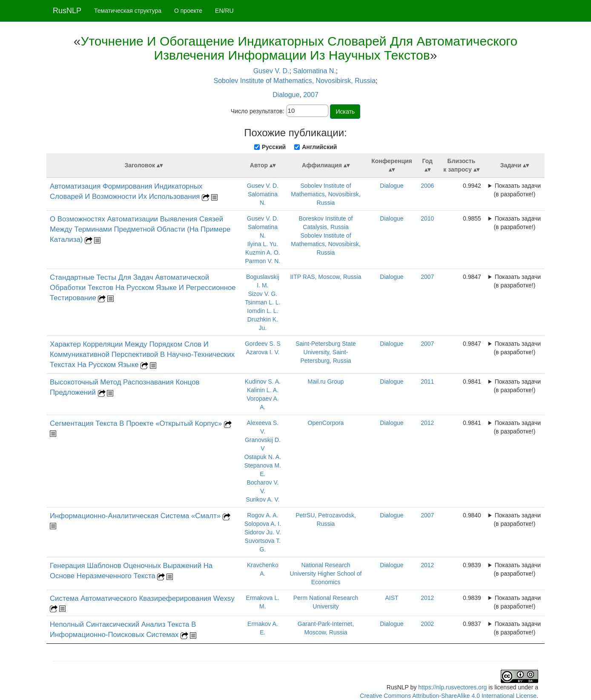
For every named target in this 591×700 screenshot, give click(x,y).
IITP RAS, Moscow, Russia (326, 277)
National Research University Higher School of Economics (326, 574)
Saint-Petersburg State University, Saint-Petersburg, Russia (326, 352)
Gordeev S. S (263, 344)
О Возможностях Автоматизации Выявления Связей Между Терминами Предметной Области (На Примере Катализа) (140, 229)
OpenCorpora (326, 423)
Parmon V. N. (263, 261)
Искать (345, 112)
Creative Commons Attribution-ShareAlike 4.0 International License (448, 696)
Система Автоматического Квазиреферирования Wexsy (142, 598)
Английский (319, 147)
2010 (427, 218)
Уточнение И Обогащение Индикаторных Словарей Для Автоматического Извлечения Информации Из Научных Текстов (299, 48)
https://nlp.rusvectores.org (452, 687)
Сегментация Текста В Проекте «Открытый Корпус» (137, 423)
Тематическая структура (128, 11)
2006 (427, 186)
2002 (427, 624)
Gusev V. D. (271, 71)
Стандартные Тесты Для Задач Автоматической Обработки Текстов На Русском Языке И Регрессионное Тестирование (143, 288)
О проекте (188, 11)
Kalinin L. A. (263, 390)
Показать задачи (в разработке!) (517, 190)
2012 (427, 423)
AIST (392, 598)
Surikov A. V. (263, 499)
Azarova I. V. (263, 352)
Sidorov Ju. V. (263, 532)
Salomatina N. (314, 71)
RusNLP (67, 11)
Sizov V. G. (263, 294)
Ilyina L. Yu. (263, 244)
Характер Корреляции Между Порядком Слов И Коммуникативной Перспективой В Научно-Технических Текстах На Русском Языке (142, 354)
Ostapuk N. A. (263, 457)
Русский (274, 147)
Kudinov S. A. (263, 382)
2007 (311, 95)
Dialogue (286, 95)
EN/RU (224, 11)
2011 (427, 382)
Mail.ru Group (326, 382)
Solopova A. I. (263, 524)
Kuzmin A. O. (263, 252)
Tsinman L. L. (263, 302)
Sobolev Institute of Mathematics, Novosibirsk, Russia (294, 81)
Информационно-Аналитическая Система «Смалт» (136, 516)
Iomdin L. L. (263, 311)
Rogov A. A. (263, 515)
